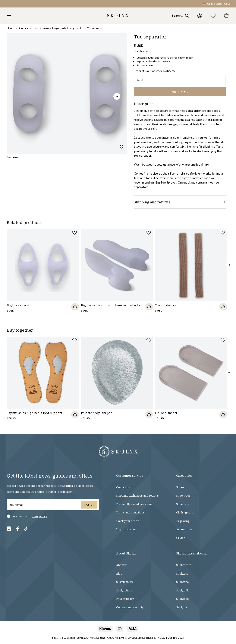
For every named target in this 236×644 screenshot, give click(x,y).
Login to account (127, 529)
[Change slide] (14, 157)
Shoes (180, 487)
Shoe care (183, 504)
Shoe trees (183, 496)
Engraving (183, 521)
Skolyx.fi (182, 607)
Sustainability (125, 582)
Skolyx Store (124, 590)
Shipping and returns (180, 202)
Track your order (127, 521)
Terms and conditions (130, 512)
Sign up (89, 505)
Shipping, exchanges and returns (137, 496)
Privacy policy (125, 599)
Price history (141, 51)
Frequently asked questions (134, 504)
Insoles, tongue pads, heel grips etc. (63, 28)
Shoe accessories (28, 28)
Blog (119, 574)
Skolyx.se (182, 574)
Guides (181, 538)
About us (122, 565)
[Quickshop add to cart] (75, 307)
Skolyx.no (182, 582)
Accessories (184, 529)
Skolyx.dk (182, 590)
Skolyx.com (184, 565)
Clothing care (185, 512)
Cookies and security (130, 607)
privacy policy (39, 516)
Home (10, 28)
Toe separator (95, 28)
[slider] (67, 93)
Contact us (123, 487)
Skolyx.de (182, 599)
